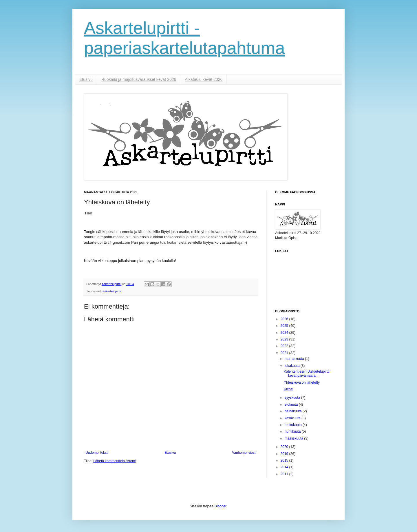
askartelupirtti (112, 291)
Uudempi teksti (97, 453)
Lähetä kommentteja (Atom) (115, 461)
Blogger (221, 506)
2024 (285, 333)
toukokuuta (294, 425)
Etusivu (86, 79)
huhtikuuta (293, 431)
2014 (285, 467)
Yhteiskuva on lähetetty (302, 382)
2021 (285, 353)
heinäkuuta (294, 411)
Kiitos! (289, 389)
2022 (285, 346)
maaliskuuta (294, 438)
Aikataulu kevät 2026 (204, 79)
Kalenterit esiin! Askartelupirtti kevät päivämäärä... (307, 374)
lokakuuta (293, 366)
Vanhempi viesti (244, 453)
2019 (285, 454)
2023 (285, 339)
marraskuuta (295, 359)
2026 (285, 319)
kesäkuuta (293, 418)
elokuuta (292, 405)
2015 (285, 460)
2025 (285, 326)
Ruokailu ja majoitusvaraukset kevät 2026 (139, 79)
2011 (285, 474)
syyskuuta (293, 398)
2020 (285, 447)
